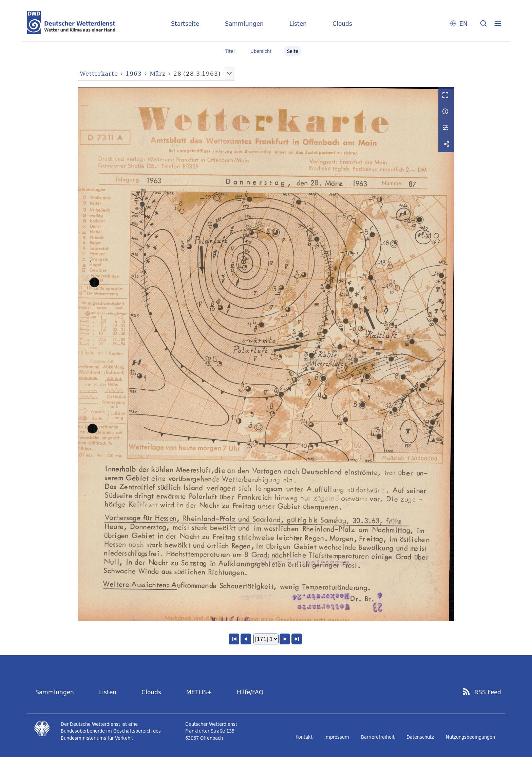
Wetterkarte (99, 73)
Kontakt (304, 737)
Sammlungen (244, 24)
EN (463, 24)
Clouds (342, 24)
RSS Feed (488, 692)
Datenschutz (420, 737)
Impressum (337, 737)
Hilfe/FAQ (250, 692)
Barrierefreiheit (378, 737)
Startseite (185, 24)
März (158, 73)
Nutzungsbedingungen (470, 737)
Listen (298, 24)
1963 (134, 73)
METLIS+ (199, 692)
